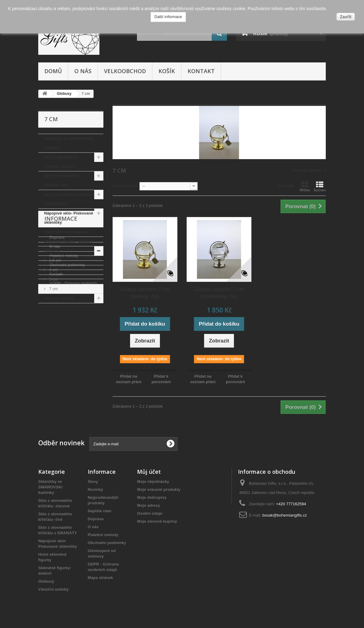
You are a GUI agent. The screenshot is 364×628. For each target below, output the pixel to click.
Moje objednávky (153, 482)
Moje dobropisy (152, 497)
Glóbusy (52, 251)
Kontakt (201, 71)
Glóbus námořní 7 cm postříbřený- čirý (219, 293)
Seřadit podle (125, 186)
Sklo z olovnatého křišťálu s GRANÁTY (69, 199)
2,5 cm (55, 260)
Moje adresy (149, 505)
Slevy (93, 482)
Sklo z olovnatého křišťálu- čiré (61, 180)
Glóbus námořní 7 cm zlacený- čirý (145, 293)
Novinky (96, 490)
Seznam (320, 186)
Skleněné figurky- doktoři (68, 241)
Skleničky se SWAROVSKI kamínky (69, 143)
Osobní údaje (150, 513)
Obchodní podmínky (67, 366)
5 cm (53, 279)
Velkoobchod (125, 71)
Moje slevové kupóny (157, 521)
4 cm (53, 270)
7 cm (53, 289)
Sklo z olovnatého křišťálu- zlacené (61, 162)
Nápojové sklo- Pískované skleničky (69, 218)
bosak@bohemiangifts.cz (285, 515)
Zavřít (346, 17)
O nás (83, 71)
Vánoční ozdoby (59, 298)
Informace (61, 322)
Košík (167, 71)
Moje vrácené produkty (159, 490)
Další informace (168, 17)
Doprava (56, 338)
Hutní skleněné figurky (65, 232)
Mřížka (305, 186)
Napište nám (100, 511)
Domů (53, 71)
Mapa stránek (100, 578)
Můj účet (149, 472)
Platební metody (63, 356)
